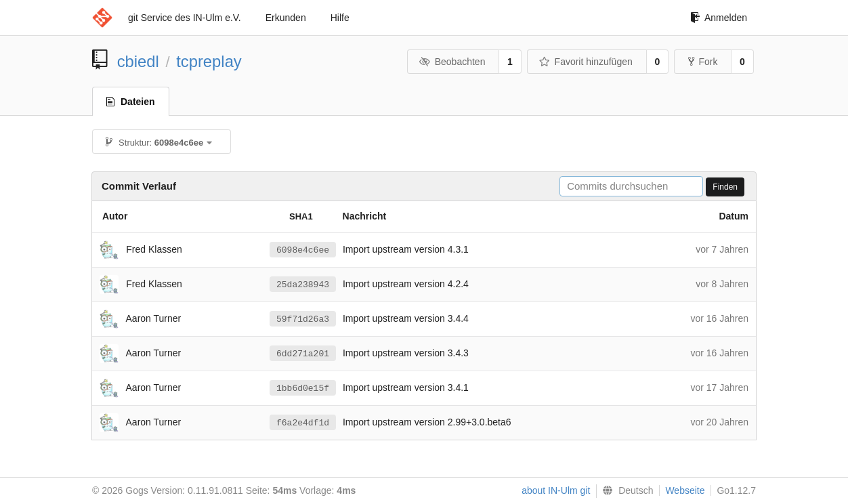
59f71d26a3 (303, 319)
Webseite (685, 490)
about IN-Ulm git (556, 490)
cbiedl (138, 61)
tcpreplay (209, 61)
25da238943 (303, 285)
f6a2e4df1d (303, 423)
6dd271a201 (303, 354)
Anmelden (719, 18)
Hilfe (340, 18)
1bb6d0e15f (303, 388)
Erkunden (286, 18)
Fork (703, 62)
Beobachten (452, 62)
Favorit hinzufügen (586, 62)
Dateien (131, 102)
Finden (725, 187)
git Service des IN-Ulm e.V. (185, 18)
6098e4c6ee (303, 250)
